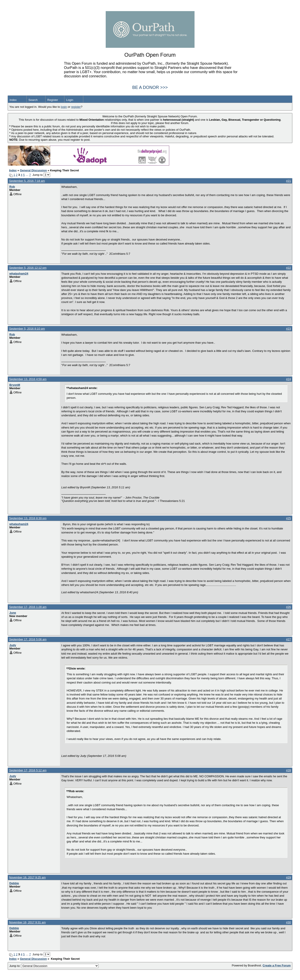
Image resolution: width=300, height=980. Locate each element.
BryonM (15, 385)
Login (70, 100)
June (13, 613)
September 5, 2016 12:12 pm (28, 268)
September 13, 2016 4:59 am (28, 379)
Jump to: (54, 966)
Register (53, 100)
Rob (12, 187)
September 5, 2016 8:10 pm (27, 329)
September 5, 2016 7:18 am (27, 181)
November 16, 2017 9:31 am (27, 922)
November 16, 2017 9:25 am (27, 877)
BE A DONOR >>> (150, 87)
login (64, 107)
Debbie (14, 883)
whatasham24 (19, 274)
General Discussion (33, 170)
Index (13, 100)
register (76, 107)
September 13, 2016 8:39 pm (28, 518)
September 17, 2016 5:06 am (28, 639)
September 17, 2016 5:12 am (28, 770)
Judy (13, 645)
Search (33, 100)
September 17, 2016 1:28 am (28, 607)
